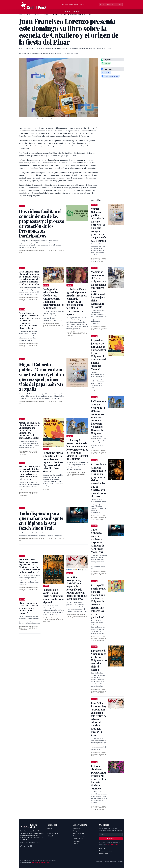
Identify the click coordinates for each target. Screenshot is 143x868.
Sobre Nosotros (78, 828)
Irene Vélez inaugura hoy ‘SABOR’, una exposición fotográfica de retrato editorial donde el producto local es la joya (77, 588)
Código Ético (77, 831)
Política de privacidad (112, 845)
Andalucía (76, 11)
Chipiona (67, 11)
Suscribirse (111, 839)
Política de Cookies (79, 836)
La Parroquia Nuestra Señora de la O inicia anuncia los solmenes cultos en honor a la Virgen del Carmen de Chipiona (77, 449)
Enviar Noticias (104, 854)
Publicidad (102, 848)
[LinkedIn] (31, 846)
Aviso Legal (76, 841)
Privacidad (99, 862)
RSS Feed (50, 836)
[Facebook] (21, 846)
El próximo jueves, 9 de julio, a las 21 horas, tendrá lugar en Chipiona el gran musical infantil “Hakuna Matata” (53, 462)
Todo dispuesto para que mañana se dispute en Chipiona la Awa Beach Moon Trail (97, 541)
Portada (28, 14)
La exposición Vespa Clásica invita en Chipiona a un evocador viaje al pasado (53, 596)
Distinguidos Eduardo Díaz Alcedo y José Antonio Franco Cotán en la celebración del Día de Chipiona (53, 299)
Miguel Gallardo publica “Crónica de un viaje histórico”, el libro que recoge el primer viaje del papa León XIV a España (99, 225)
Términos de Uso (78, 839)
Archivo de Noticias (53, 833)
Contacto (76, 844)
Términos (113, 862)
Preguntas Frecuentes (106, 851)
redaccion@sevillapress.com (40, 863)
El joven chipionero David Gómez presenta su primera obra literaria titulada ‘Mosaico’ (29, 608)
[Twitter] (25, 846)
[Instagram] (28, 846)
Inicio (21, 14)
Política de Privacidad (79, 833)
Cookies (106, 862)
